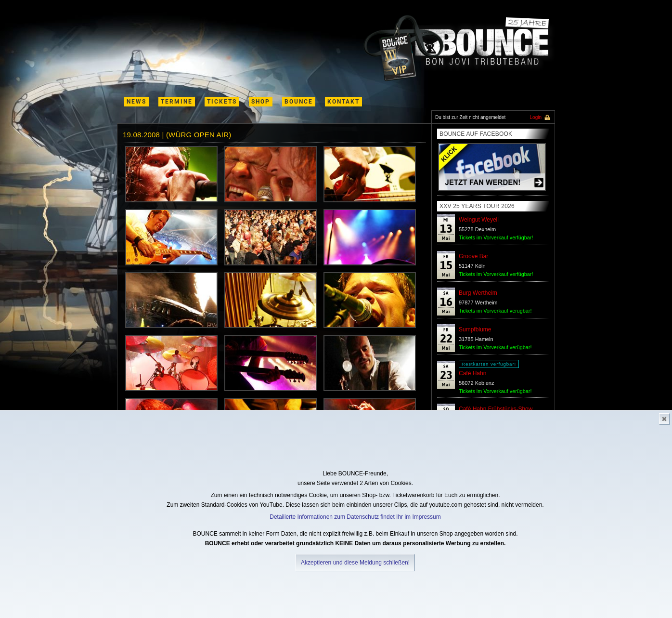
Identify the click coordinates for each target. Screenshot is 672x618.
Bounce (299, 102)
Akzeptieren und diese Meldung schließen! (355, 563)
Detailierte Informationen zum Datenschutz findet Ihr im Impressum (355, 517)
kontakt (343, 102)
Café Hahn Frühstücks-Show (496, 409)
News (136, 102)
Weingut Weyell (479, 220)
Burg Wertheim (478, 293)
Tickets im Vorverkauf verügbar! (495, 311)
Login (536, 117)
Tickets (222, 102)
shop (261, 102)
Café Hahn (472, 373)
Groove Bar (473, 256)
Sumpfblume (475, 329)
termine (177, 102)
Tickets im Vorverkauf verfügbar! (496, 237)
